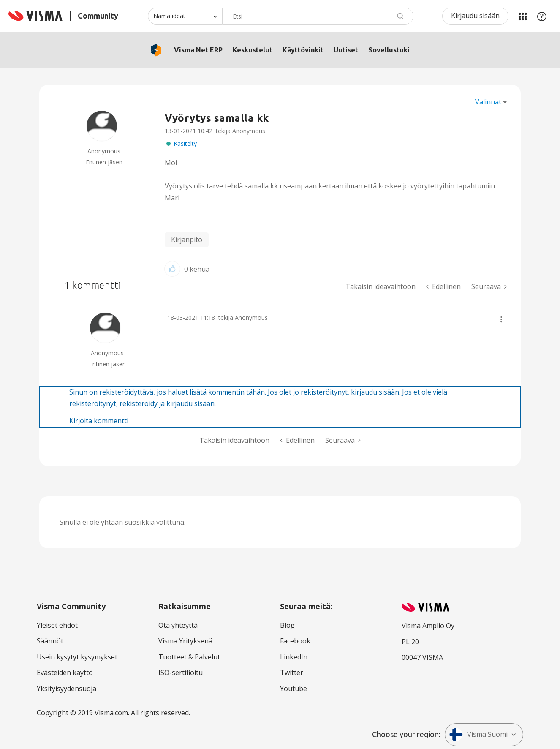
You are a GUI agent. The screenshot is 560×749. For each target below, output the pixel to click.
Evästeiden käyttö (65, 673)
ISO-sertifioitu (181, 673)
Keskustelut (253, 50)
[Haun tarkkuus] (185, 16)
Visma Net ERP (198, 50)
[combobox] (318, 16)
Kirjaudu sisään (475, 16)
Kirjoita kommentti (99, 421)
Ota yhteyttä (178, 625)
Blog (287, 625)
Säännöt (50, 641)
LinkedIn (294, 657)
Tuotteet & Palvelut (189, 657)
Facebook (295, 641)
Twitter (292, 673)
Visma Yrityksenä (185, 641)
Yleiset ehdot (57, 625)
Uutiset (346, 50)
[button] (172, 269)
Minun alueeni (522, 16)
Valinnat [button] (488, 102)
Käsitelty (185, 143)
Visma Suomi (478, 735)
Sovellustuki (389, 50)
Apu (542, 16)
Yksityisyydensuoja (67, 689)
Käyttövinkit (303, 50)
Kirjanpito (187, 240)
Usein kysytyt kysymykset (77, 657)
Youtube (294, 689)
